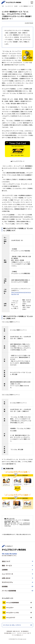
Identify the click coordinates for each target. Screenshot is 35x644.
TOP (3, 6)
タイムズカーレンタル (11, 613)
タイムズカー (8, 608)
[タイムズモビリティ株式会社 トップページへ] (11, 4)
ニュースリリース (9, 6)
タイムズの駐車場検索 (11, 603)
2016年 (16, 6)
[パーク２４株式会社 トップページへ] (7, 547)
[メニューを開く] (32, 2)
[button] (17, 566)
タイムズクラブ (9, 618)
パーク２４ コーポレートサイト (12, 625)
